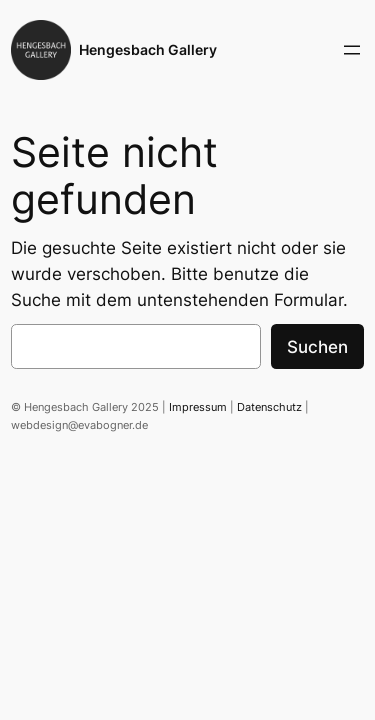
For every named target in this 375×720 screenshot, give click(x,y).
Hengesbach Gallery (148, 49)
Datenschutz (269, 407)
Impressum (198, 407)
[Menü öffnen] (352, 50)
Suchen (317, 347)
